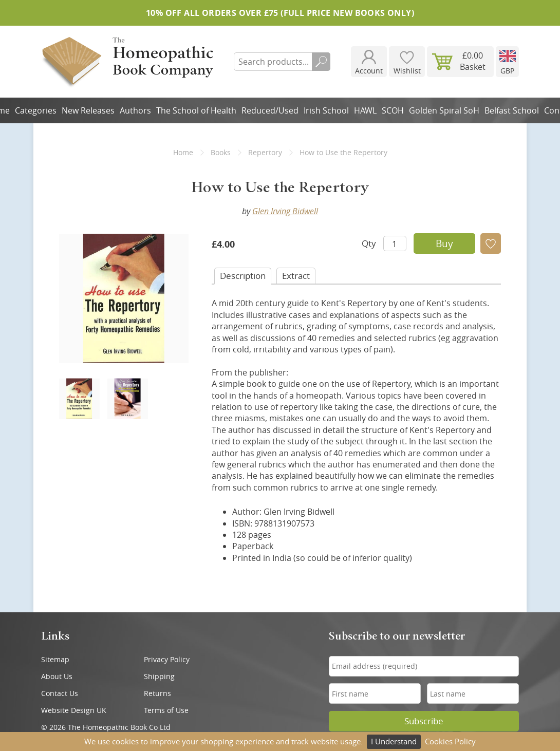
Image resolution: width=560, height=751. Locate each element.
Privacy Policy (167, 659)
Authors (135, 110)
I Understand (394, 741)
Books (221, 152)
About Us (57, 676)
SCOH (393, 110)
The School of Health (196, 110)
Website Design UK (74, 710)
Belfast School (512, 110)
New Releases (88, 110)
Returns (157, 693)
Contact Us (60, 693)
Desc (243, 276)
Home (183, 152)
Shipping (159, 676)
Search (321, 62)
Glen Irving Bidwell (285, 211)
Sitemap (55, 659)
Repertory (265, 152)
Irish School (326, 110)
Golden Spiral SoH (444, 110)
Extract (296, 276)
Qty (369, 243)
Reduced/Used (270, 110)
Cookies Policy (450, 741)
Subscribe (424, 721)
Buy (444, 243)
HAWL (365, 110)
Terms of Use (166, 710)
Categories (36, 110)
